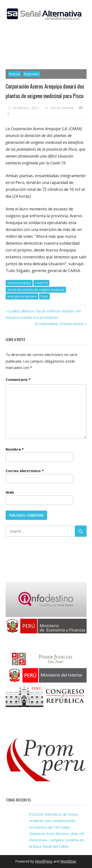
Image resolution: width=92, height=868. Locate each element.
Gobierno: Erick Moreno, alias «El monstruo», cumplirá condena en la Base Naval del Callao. (57, 840)
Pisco (44, 296)
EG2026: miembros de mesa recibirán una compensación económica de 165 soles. (53, 821)
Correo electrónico (25, 471)
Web (10, 492)
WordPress (44, 861)
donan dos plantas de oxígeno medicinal (36, 290)
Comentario (18, 379)
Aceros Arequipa (19, 283)
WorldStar (68, 861)
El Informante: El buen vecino (59, 324)
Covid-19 (41, 283)
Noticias (14, 74)
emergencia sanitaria (22, 296)
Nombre (15, 449)
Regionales (31, 74)
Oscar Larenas (62, 108)
